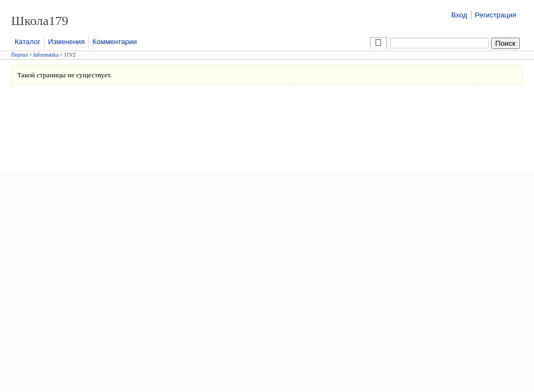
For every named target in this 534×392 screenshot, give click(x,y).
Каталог (27, 42)
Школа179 (40, 21)
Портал (20, 55)
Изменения (66, 42)
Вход (459, 15)
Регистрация (495, 15)
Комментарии (115, 42)
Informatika (46, 55)
